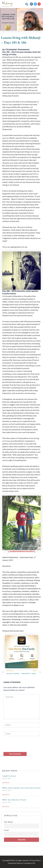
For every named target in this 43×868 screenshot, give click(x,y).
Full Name (8, 822)
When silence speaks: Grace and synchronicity (21, 788)
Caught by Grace (9, 776)
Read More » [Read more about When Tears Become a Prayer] (6, 806)
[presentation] (21, 748)
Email (7, 830)
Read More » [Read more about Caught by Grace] (6, 783)
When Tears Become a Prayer (14, 800)
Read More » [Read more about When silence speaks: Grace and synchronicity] (6, 794)
